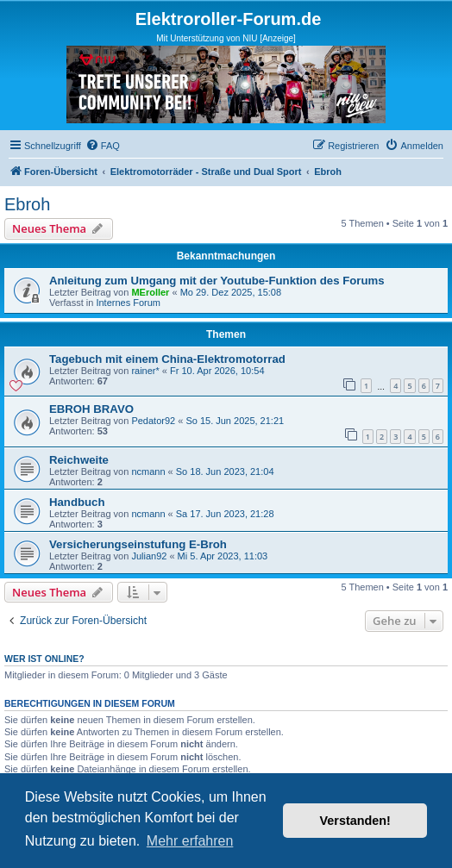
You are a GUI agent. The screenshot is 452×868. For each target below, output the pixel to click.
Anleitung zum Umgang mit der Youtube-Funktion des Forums (217, 281)
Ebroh (27, 204)
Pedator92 (153, 421)
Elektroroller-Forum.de (229, 19)
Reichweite (79, 460)
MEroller (150, 292)
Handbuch (77, 502)
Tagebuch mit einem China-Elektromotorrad (167, 359)
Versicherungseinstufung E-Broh (138, 544)
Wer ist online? (44, 659)
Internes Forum (128, 303)
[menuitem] (103, 146)
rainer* (145, 371)
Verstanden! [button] (355, 821)
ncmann (148, 471)
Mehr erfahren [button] (190, 841)
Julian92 (149, 556)
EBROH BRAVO (91, 409)
